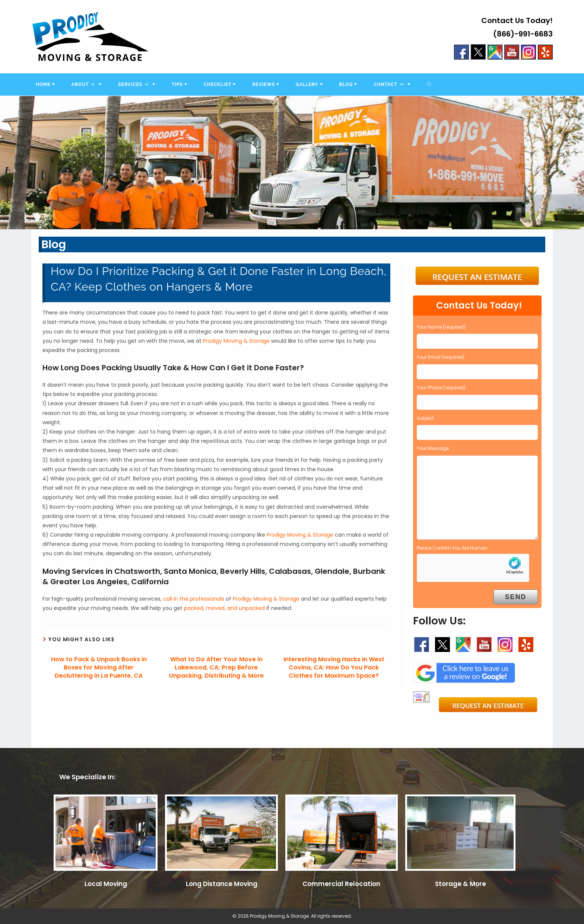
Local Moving (106, 884)
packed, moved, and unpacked (224, 608)
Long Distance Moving (222, 884)
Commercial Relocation (341, 884)
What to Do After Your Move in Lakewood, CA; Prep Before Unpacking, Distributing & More (216, 668)
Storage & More (461, 884)
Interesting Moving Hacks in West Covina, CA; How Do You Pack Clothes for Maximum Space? (334, 668)
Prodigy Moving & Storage (236, 341)
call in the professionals (194, 599)
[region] (292, 163)
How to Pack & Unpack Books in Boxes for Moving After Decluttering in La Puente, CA (99, 668)
